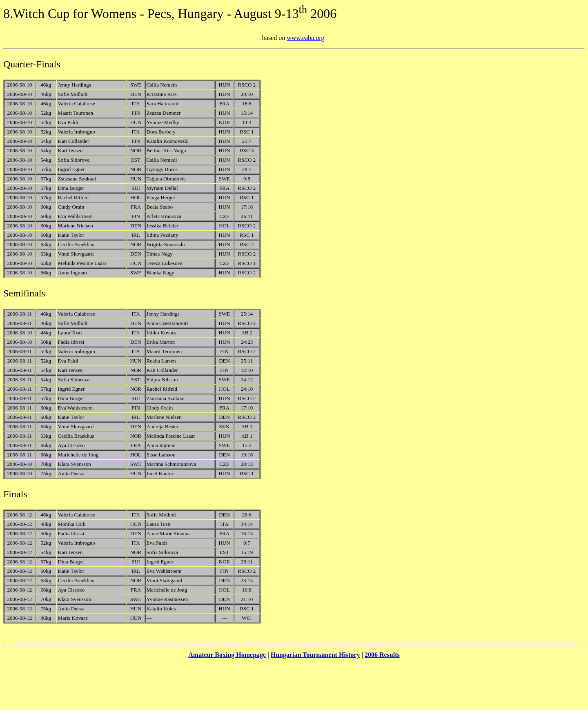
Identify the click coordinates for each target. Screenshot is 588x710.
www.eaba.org (305, 38)
